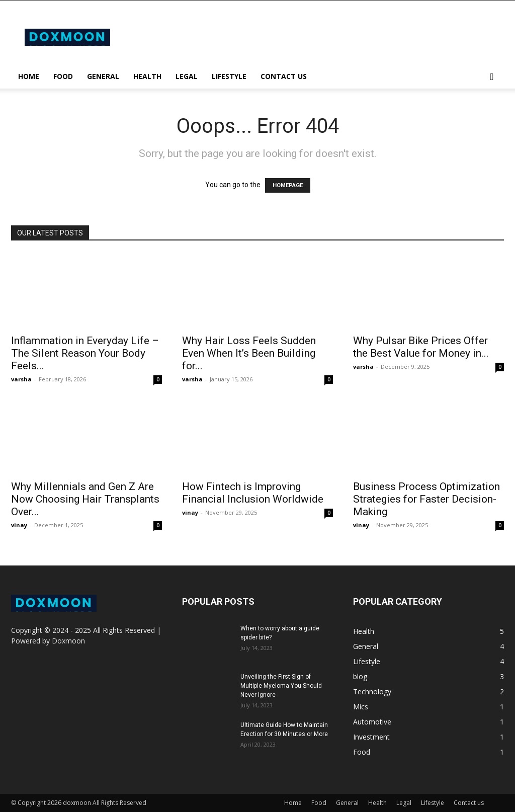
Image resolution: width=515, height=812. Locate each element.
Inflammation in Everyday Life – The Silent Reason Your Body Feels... (85, 353)
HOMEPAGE (288, 185)
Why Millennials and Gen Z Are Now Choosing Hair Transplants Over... (85, 499)
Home (29, 76)
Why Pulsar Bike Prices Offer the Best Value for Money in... (421, 347)
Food (63, 76)
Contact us (284, 76)
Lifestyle (229, 76)
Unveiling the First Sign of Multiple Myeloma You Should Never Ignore (281, 686)
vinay (19, 525)
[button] (492, 77)
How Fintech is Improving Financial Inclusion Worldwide (253, 493)
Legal (187, 76)
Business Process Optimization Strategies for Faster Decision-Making (426, 499)
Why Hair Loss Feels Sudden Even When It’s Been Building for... (249, 353)
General (103, 76)
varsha (21, 379)
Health (147, 76)
